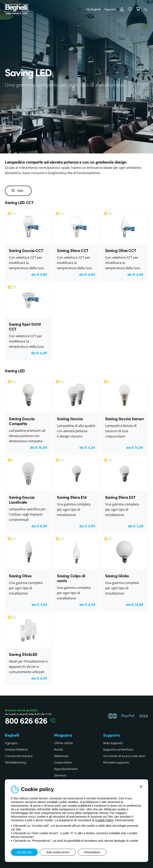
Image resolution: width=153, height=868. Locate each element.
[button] (130, 9)
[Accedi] (122, 9)
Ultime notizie (63, 743)
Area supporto (113, 743)
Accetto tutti (24, 852)
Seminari (60, 775)
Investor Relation (16, 749)
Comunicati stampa (19, 756)
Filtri (17, 191)
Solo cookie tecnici (58, 852)
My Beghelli (93, 9)
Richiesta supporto (116, 762)
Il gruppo (11, 743)
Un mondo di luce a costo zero (124, 756)
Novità (58, 749)
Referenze (61, 756)
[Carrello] (138, 9)
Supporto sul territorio (118, 749)
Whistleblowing (15, 762)
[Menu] (146, 9)
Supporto (110, 9)
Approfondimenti (66, 769)
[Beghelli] (16, 9)
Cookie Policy (104, 820)
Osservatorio (63, 762)
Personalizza (92, 852)
